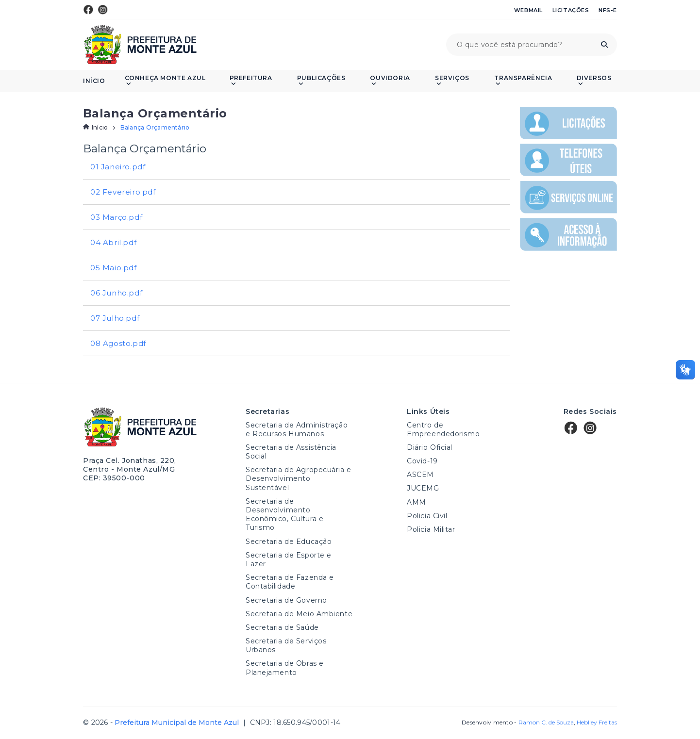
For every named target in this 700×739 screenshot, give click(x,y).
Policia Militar (431, 529)
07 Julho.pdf (115, 318)
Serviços (452, 81)
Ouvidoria (390, 81)
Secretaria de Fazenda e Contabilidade (290, 582)
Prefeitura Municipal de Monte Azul (140, 45)
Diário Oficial (430, 447)
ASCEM (420, 475)
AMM (417, 502)
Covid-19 (422, 461)
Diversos (594, 81)
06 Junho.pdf (116, 293)
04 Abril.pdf (113, 242)
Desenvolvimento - (517, 723)
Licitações (571, 10)
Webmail (528, 10)
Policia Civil (427, 516)
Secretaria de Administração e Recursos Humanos (297, 429)
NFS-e (608, 10)
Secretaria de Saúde (282, 627)
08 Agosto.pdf (118, 343)
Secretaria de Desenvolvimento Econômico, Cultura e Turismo (284, 515)
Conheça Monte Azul (165, 81)
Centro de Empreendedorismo (443, 429)
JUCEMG (423, 488)
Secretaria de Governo (286, 600)
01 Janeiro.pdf (118, 167)
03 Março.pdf (116, 217)
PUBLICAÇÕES (321, 81)
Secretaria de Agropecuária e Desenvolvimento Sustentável (299, 478)
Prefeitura (251, 81)
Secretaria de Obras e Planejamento (285, 668)
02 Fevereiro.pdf (123, 192)
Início (94, 81)
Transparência (523, 81)
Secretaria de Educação (289, 542)
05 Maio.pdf (114, 268)
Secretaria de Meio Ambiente (299, 614)
